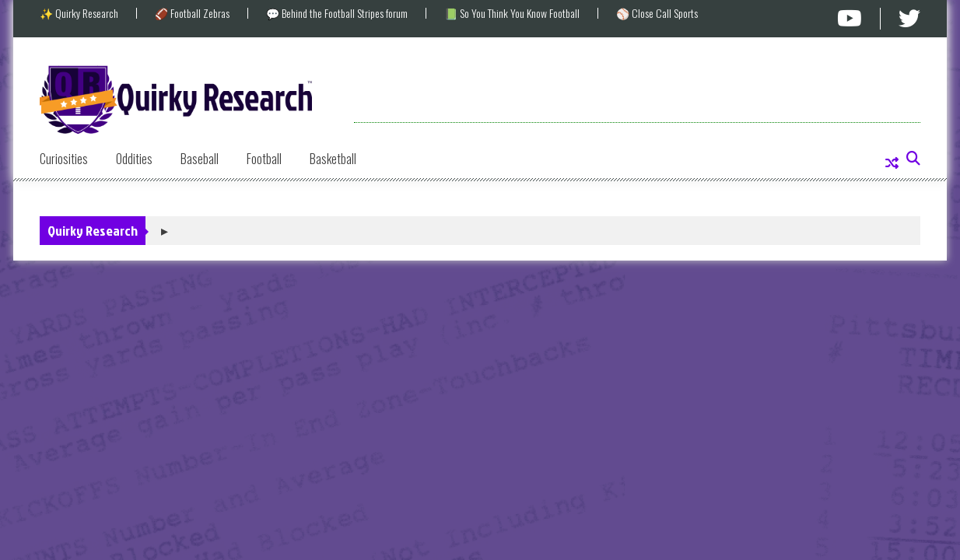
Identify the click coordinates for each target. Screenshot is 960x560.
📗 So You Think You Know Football (512, 13)
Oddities (134, 159)
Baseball (200, 159)
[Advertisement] (637, 88)
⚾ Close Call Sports (657, 13)
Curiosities (64, 159)
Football (264, 159)
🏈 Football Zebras (192, 13)
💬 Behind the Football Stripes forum (337, 13)
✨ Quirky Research (79, 13)
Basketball (333, 159)
